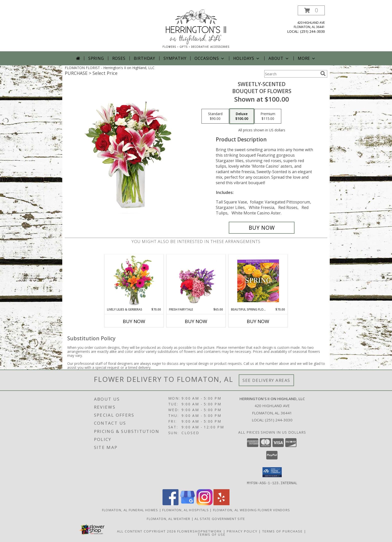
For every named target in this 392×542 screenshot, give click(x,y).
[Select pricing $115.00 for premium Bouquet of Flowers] (268, 116)
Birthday (144, 58)
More (307, 58)
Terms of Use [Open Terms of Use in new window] (212, 534)
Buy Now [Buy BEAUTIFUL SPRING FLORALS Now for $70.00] (258, 321)
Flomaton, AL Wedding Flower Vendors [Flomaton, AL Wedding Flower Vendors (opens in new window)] (252, 510)
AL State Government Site (220, 518)
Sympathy (175, 58)
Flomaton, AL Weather (168, 518)
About (279, 58)
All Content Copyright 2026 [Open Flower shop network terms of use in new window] (146, 531)
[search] (323, 74)
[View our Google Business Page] (187, 504)
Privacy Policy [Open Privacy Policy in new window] (242, 531)
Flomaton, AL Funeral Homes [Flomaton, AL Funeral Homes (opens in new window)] (130, 510)
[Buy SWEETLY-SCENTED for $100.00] (262, 228)
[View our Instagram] (204, 504)
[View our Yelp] (221, 504)
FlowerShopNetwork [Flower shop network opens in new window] (200, 531)
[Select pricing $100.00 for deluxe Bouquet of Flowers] (242, 116)
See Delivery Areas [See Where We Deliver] (266, 380)
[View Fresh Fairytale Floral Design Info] (196, 281)
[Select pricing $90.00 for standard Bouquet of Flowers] (215, 116)
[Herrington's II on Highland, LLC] (196, 28)
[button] (311, 10)
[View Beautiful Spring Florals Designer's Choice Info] (258, 281)
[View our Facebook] (170, 504)
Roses (119, 58)
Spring (96, 58)
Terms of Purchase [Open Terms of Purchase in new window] (282, 531)
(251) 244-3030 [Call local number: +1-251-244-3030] (312, 31)
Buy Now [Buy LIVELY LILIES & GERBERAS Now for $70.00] (134, 321)
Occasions (210, 58)
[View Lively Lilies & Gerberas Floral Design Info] (134, 281)
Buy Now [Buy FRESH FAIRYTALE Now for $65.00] (196, 321)
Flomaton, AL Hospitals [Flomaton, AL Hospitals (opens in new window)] (185, 510)
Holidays (247, 58)
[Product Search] (291, 74)
